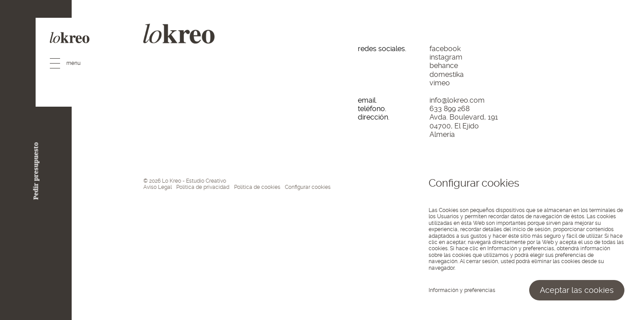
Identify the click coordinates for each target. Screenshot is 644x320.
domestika (447, 74)
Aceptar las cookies (577, 290)
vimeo (440, 83)
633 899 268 (450, 109)
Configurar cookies (308, 187)
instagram (446, 57)
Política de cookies (257, 187)
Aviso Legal (158, 187)
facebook (445, 49)
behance (444, 66)
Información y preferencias (462, 290)
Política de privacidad (203, 187)
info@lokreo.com (457, 100)
